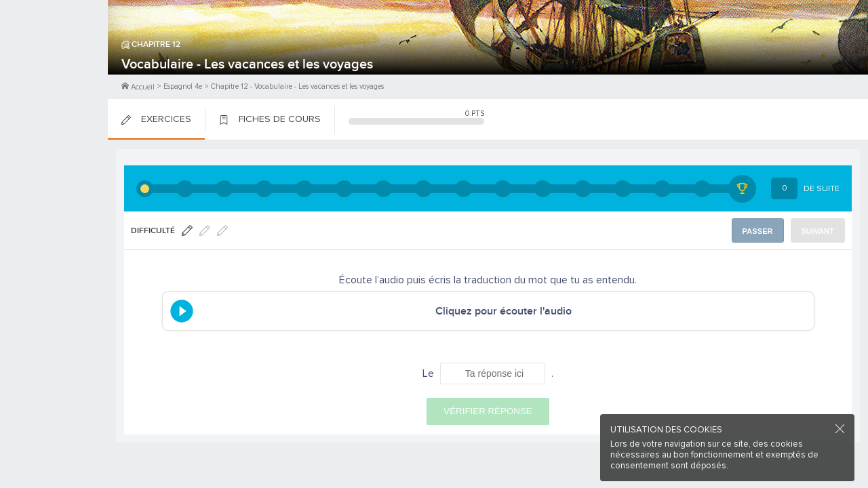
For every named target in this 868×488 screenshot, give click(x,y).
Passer (760, 231)
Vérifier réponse (488, 411)
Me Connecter (54, 81)
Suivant (819, 231)
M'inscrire (54, 62)
